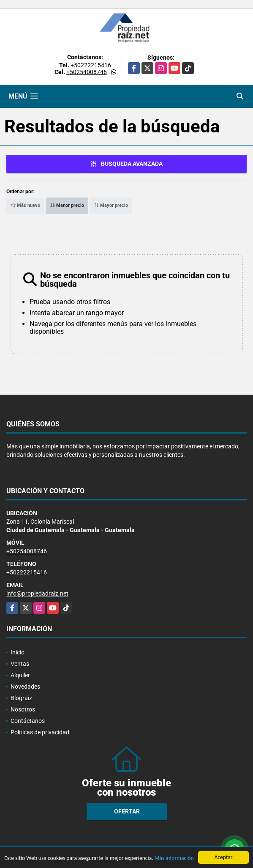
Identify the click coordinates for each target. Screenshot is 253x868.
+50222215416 (91, 65)
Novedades (25, 687)
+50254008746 (87, 72)
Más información (174, 858)
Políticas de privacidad (40, 732)
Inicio (18, 652)
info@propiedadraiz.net (37, 593)
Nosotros (23, 709)
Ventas (20, 664)
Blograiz (21, 698)
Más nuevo (25, 205)
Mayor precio (111, 205)
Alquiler (20, 675)
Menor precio (67, 205)
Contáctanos (28, 721)
